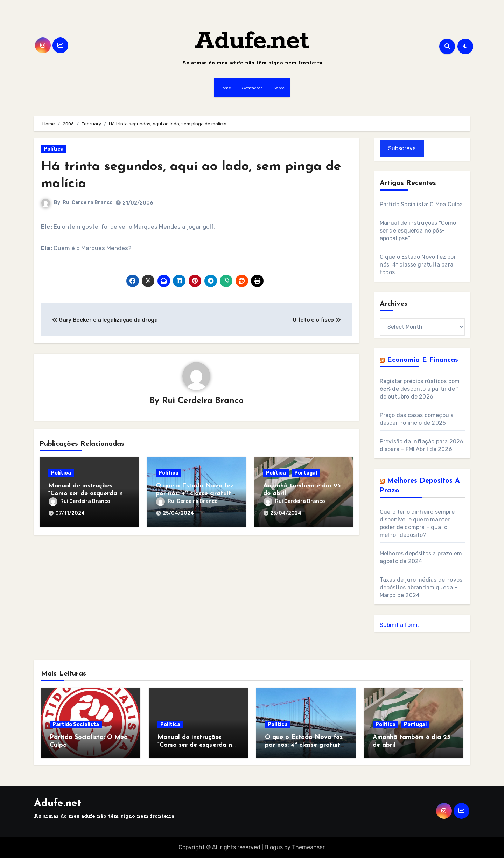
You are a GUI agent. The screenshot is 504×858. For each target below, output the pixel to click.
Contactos (252, 88)
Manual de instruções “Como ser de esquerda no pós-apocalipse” (87, 493)
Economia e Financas (423, 360)
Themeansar (308, 847)
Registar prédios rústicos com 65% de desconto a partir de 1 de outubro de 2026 (420, 389)
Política (54, 149)
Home (225, 88)
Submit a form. (399, 625)
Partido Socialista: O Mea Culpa (421, 204)
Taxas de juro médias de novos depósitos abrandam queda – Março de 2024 (421, 587)
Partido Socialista (76, 724)
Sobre (279, 88)
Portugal (306, 473)
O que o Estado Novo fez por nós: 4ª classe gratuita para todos (195, 493)
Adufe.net (252, 41)
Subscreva (402, 148)
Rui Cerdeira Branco (88, 203)
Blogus (274, 847)
